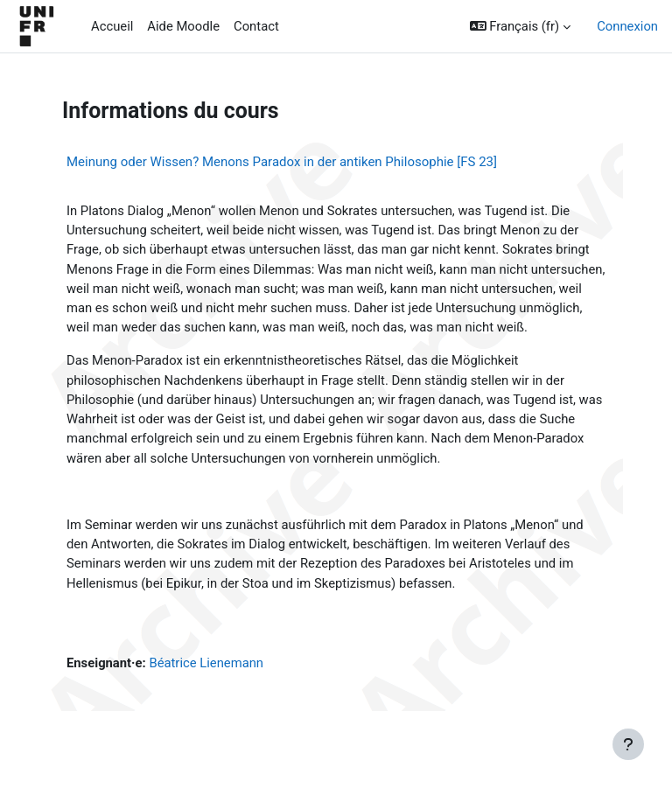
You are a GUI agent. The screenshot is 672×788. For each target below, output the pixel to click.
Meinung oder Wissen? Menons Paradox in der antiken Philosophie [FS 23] (282, 162)
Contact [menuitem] (256, 26)
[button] (521, 26)
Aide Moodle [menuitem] (183, 26)
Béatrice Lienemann (206, 663)
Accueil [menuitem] (112, 26)
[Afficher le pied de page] (628, 744)
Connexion (627, 26)
